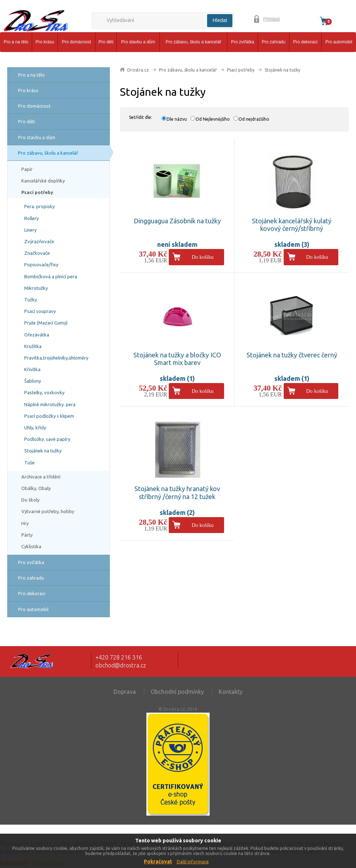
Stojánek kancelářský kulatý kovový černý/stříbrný (292, 225)
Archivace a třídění (41, 477)
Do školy (30, 500)
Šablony (33, 381)
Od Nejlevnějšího (213, 119)
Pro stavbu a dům (138, 42)
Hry (25, 523)
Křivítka (32, 369)
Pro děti (106, 42)
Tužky (31, 300)
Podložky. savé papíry (47, 439)
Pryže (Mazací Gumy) (46, 323)
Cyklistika (31, 546)
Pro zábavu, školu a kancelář (193, 42)
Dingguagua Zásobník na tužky (177, 221)
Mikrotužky (36, 288)
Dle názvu (177, 119)
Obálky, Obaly (36, 488)
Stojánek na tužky (43, 451)
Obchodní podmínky (177, 692)
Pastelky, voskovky (44, 392)
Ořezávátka (37, 335)
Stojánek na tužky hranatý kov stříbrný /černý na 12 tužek (177, 493)
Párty (27, 535)
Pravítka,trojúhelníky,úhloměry (56, 358)
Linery (30, 230)
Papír (27, 169)
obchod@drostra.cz (121, 665)
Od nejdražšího (254, 119)
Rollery (31, 218)
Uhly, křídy (35, 427)
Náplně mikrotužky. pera (50, 404)
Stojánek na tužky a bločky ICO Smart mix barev (177, 359)
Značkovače (37, 253)
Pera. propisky (39, 206)
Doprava (125, 692)
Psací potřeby (37, 192)
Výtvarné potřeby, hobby (48, 511)
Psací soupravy (40, 311)
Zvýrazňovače (39, 241)
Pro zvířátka (243, 42)
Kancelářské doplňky (43, 181)
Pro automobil (339, 42)
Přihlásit (271, 19)
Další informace (193, 862)
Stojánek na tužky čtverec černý (292, 355)
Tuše (29, 463)
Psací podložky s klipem (49, 416)
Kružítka (33, 346)
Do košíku (203, 257)
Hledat (220, 20)
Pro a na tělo (16, 42)
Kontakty (231, 692)
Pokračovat (158, 861)
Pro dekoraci (305, 42)
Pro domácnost (76, 42)
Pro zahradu (273, 42)
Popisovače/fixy (41, 265)
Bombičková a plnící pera (51, 276)
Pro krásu (45, 42)
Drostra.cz (138, 70)
